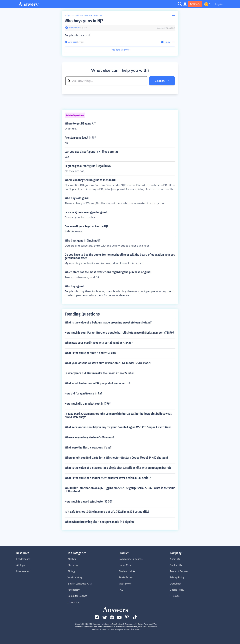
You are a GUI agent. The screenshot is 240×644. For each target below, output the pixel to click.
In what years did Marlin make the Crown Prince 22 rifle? (99, 373)
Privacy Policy (177, 578)
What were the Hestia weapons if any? (88, 448)
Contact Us (176, 565)
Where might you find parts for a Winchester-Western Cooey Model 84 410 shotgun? (116, 458)
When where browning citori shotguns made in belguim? (99, 522)
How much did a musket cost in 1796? (88, 404)
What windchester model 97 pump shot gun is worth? (97, 383)
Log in (219, 4)
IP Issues (175, 596)
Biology (71, 571)
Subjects (69, 15)
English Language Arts (80, 584)
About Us (175, 559)
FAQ (121, 590)
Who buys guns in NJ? (84, 21)
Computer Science (77, 596)
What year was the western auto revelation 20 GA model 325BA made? (108, 363)
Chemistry (73, 565)
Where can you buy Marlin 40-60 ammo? (89, 437)
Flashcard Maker (127, 571)
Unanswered (23, 571)
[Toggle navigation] (175, 4)
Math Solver (125, 584)
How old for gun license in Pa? (83, 393)
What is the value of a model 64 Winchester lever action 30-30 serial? (108, 478)
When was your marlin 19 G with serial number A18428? (99, 343)
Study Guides (126, 578)
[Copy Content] (166, 42)
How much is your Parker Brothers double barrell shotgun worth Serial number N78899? (119, 333)
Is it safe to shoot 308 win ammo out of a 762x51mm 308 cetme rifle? (107, 512)
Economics (73, 602)
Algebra (72, 559)
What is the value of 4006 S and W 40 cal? (90, 353)
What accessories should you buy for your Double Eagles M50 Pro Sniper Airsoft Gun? (118, 427)
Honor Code (125, 565)
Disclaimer (175, 584)
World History (75, 578)
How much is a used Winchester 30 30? (89, 502)
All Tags (20, 565)
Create (195, 4)
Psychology (73, 590)
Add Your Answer (120, 50)
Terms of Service (179, 571)
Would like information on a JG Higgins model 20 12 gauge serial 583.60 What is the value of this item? (120, 490)
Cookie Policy (177, 590)
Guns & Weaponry (93, 15)
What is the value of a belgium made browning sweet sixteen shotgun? (108, 322)
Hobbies (79, 15)
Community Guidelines (131, 559)
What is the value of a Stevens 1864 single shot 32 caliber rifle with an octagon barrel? (118, 468)
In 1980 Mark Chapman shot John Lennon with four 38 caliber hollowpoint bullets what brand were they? (118, 415)
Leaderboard (23, 559)
